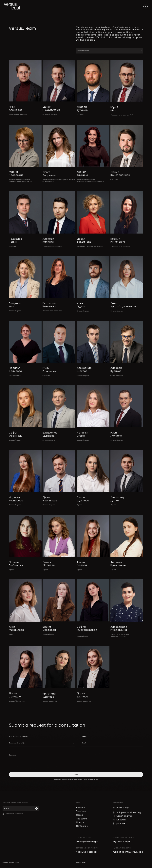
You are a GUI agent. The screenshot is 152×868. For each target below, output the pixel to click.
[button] (110, 51)
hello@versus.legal (87, 852)
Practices (81, 811)
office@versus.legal (87, 842)
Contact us (82, 826)
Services (81, 808)
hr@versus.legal (122, 842)
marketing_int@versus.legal (128, 852)
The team (81, 819)
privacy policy (81, 863)
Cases (79, 815)
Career (80, 822)
